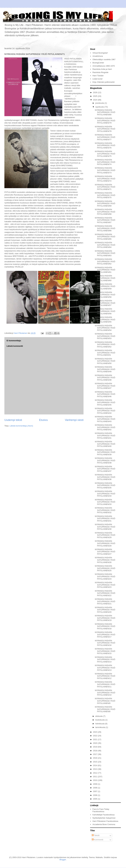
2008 (95, 788)
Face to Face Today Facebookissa (101, 810)
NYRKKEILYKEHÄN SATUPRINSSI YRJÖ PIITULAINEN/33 (105, 502)
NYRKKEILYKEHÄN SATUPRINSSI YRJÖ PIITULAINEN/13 (105, 668)
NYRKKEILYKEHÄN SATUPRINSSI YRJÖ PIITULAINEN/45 (105, 402)
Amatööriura (98, 56)
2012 (95, 773)
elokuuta (99, 716)
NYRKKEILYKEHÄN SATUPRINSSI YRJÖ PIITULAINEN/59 (105, 286)
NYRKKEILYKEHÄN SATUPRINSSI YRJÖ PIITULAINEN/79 (105, 121)
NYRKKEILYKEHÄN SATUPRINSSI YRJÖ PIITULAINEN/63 (105, 253)
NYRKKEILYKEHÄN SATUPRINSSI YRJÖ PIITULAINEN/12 (105, 676)
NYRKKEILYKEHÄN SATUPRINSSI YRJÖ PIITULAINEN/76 (105, 145)
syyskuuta (100, 107)
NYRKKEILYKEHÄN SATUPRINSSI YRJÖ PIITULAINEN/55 (105, 320)
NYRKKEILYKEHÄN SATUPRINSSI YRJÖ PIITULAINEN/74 (105, 162)
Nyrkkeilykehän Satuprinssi (104, 818)
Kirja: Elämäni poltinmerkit (103, 82)
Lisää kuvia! (98, 79)
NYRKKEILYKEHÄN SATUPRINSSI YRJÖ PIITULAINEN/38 (105, 460)
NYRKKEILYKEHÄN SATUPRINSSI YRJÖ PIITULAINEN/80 (105, 112)
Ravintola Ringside (100, 72)
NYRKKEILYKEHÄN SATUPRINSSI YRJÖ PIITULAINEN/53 (105, 336)
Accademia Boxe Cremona (104, 824)
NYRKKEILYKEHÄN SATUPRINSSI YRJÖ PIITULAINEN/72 (105, 179)
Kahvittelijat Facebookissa (103, 815)
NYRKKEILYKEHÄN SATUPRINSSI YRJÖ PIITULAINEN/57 (105, 303)
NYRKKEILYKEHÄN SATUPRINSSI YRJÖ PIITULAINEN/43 (105, 419)
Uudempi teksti (13, 420)
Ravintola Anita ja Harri (102, 69)
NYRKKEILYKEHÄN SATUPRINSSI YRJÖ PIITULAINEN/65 (105, 237)
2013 (95, 769)
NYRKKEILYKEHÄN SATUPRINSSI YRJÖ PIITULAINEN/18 (105, 626)
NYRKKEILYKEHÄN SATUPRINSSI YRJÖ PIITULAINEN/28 (105, 543)
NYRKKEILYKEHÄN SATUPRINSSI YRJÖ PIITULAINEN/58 (105, 295)
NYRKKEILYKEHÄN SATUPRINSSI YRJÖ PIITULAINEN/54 (105, 328)
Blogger (63, 860)
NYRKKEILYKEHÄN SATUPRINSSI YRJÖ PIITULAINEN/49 (105, 369)
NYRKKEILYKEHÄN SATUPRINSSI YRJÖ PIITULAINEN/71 (105, 187)
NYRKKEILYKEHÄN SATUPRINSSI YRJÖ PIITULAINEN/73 (105, 170)
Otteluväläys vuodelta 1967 (104, 59)
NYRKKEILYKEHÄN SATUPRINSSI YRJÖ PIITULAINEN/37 (105, 469)
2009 (95, 784)
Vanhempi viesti (74, 420)
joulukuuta (100, 103)
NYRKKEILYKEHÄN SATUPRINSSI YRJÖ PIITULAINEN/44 (105, 411)
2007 (95, 791)
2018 (95, 751)
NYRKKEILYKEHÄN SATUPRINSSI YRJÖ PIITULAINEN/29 (105, 535)
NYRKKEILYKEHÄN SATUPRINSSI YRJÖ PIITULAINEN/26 (105, 560)
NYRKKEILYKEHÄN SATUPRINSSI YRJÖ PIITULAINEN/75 (105, 154)
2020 (95, 743)
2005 (95, 799)
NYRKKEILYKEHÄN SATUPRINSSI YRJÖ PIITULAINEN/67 (105, 220)
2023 (95, 732)
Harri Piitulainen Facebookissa (105, 821)
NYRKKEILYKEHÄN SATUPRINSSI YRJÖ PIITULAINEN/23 (105, 585)
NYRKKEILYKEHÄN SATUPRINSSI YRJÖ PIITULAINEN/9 (105, 701)
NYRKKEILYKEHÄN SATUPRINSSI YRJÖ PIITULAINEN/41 (105, 436)
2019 (95, 747)
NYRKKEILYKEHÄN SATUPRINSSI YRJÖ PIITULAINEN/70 (105, 195)
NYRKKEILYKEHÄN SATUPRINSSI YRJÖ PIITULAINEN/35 (105, 485)
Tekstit (96, 835)
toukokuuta (100, 720)
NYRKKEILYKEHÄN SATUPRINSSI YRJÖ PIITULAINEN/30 (105, 527)
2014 (95, 765)
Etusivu (44, 420)
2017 (95, 754)
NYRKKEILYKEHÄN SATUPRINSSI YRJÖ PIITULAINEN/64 (105, 245)
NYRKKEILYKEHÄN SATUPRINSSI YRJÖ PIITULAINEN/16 (105, 643)
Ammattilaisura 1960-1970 (104, 66)
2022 (95, 736)
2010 (95, 780)
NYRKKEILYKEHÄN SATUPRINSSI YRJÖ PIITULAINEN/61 (105, 270)
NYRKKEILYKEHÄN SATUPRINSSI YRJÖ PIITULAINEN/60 (105, 278)
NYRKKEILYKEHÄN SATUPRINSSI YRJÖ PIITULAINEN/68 (105, 212)
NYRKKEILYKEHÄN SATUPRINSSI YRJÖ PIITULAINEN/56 (105, 311)
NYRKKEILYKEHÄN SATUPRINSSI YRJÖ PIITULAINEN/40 (105, 444)
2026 (95, 92)
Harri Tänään (98, 76)
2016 (95, 758)
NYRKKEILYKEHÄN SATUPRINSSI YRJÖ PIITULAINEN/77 (105, 137)
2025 (95, 96)
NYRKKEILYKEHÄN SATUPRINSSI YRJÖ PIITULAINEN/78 (105, 129)
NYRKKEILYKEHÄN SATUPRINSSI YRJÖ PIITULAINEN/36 (105, 477)
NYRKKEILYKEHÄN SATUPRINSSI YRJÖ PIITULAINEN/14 (105, 659)
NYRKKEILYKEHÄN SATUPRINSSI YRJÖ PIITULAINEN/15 (105, 651)
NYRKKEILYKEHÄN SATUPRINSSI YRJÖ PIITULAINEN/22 (105, 593)
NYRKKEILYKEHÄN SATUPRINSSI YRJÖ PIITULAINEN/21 (105, 601)
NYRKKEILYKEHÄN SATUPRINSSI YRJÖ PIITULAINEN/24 (105, 576)
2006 (95, 795)
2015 (95, 762)
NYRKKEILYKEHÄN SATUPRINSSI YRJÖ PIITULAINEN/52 (105, 344)
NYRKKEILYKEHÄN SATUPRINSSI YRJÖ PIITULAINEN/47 (105, 386)
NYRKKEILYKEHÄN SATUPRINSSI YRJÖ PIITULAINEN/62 (105, 261)
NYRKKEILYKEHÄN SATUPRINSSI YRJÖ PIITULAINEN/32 (105, 510)
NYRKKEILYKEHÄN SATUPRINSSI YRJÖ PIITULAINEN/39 (105, 452)
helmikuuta (100, 724)
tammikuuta (101, 727)
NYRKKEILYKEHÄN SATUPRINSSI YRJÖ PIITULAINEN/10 (105, 693)
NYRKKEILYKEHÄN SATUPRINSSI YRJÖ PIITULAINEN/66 (105, 228)
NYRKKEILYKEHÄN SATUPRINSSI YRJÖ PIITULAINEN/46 (105, 394)
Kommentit (98, 840)
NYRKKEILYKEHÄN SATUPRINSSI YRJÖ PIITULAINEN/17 (105, 635)
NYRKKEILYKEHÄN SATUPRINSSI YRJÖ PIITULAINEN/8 (105, 709)
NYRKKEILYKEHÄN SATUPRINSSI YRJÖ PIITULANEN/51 (105, 353)
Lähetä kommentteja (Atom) (21, 426)
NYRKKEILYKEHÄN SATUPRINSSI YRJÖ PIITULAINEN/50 (105, 361)
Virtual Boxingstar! (100, 53)
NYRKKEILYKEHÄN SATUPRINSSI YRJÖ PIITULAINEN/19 (105, 618)
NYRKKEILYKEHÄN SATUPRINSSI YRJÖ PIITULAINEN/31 (105, 519)
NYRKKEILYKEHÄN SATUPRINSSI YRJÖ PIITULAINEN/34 (105, 494)
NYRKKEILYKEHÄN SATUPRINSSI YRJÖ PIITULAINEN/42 (105, 427)
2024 (95, 100)
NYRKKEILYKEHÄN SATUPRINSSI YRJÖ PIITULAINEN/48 (105, 378)
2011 (95, 777)
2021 (95, 739)
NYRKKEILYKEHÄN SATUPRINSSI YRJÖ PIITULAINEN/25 (105, 568)
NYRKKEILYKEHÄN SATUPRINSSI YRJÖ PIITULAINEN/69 (105, 204)
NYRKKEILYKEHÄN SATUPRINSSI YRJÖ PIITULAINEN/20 (105, 610)
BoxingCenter (98, 63)
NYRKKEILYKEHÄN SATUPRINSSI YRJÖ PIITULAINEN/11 (105, 684)
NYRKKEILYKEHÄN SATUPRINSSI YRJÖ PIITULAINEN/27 (105, 552)
